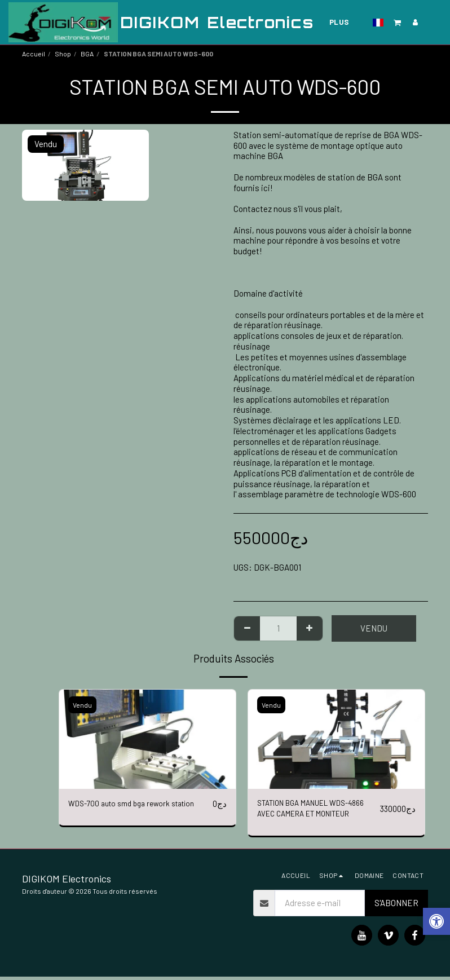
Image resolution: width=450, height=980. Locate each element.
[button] (398, 22)
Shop (63, 54)
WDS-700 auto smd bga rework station (139, 804)
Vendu (374, 628)
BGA (87, 54)
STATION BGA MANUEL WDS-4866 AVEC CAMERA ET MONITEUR (311, 811)
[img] (147, 739)
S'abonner (396, 906)
